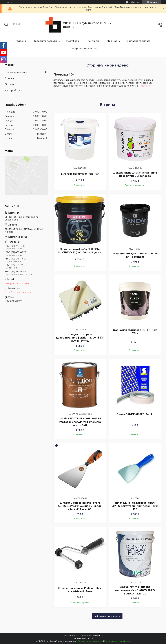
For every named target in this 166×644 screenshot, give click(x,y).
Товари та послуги (45, 41)
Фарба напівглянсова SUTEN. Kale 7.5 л (135, 332)
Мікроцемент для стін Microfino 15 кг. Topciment (135, 255)
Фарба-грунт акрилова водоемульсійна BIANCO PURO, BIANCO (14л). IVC (135, 590)
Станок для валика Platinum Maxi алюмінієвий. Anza (80, 590)
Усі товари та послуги (106, 616)
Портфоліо (73, 41)
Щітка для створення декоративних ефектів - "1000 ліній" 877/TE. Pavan (80, 338)
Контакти (93, 41)
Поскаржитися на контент (90, 641)
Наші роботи (12, 90)
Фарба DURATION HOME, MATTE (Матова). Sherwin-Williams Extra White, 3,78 (80, 422)
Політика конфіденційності (117, 641)
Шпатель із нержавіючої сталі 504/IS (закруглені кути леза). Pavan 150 (135, 506)
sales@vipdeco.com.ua (17, 283)
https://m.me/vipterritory (18, 292)
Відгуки (9, 84)
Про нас (112, 41)
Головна (21, 41)
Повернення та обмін (83, 49)
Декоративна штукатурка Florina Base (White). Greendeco (135, 174)
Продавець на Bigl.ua (83, 638)
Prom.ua (99, 636)
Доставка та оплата (138, 41)
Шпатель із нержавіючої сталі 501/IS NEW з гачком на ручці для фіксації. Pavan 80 (80, 506)
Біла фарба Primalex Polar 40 (80, 174)
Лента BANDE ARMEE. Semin (135, 414)
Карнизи (145, 86)
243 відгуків (135, 2)
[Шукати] (6, 25)
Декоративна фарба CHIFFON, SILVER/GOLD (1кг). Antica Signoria (80, 251)
